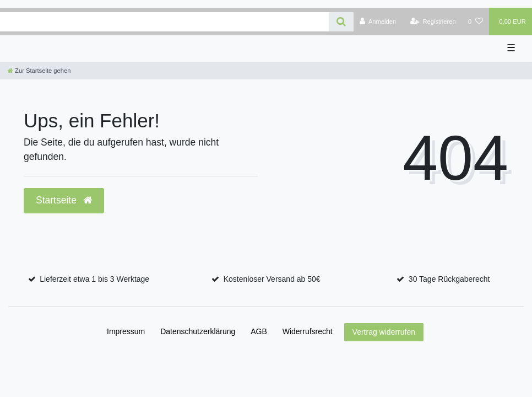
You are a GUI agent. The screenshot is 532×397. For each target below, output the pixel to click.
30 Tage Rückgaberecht (449, 279)
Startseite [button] (64, 200)
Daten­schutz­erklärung (198, 331)
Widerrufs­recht (308, 331)
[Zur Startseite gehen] (39, 71)
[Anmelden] (378, 22)
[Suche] (341, 22)
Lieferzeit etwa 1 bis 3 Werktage (94, 279)
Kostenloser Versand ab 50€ (272, 279)
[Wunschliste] (476, 22)
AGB (259, 331)
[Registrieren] (433, 22)
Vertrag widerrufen (384, 332)
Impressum (126, 331)
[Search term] (164, 22)
